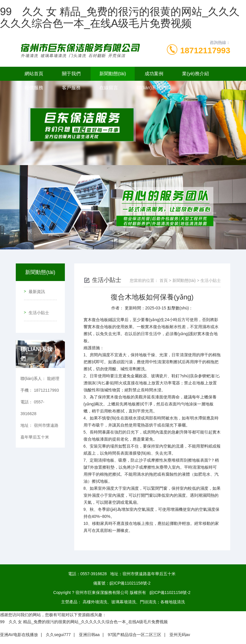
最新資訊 (34, 289)
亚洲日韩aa (89, 635)
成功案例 (154, 74)
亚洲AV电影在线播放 (19, 635)
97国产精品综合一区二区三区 (135, 635)
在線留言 (109, 88)
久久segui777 (58, 635)
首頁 (164, 280)
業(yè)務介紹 (195, 74)
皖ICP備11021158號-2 (130, 583)
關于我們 (71, 74)
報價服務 (34, 88)
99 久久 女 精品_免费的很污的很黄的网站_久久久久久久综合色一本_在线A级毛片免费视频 (120, 17)
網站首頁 (34, 74)
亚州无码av (180, 635)
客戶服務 (71, 88)
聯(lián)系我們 (151, 88)
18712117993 (205, 50)
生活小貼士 (37, 306)
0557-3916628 (93, 574)
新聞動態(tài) (113, 74)
